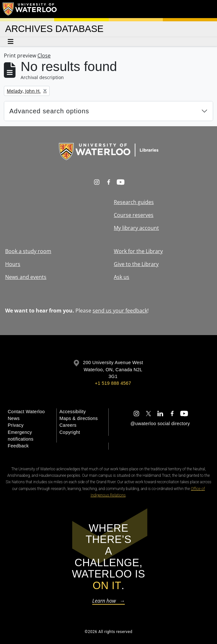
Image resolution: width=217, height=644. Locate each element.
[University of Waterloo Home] (30, 9)
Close (44, 56)
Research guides (134, 202)
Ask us (122, 277)
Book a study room (28, 251)
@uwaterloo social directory (160, 424)
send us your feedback (120, 311)
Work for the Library (138, 251)
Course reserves (134, 215)
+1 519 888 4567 (113, 383)
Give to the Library (136, 264)
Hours (13, 264)
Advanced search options (49, 111)
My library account (136, 228)
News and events (26, 277)
